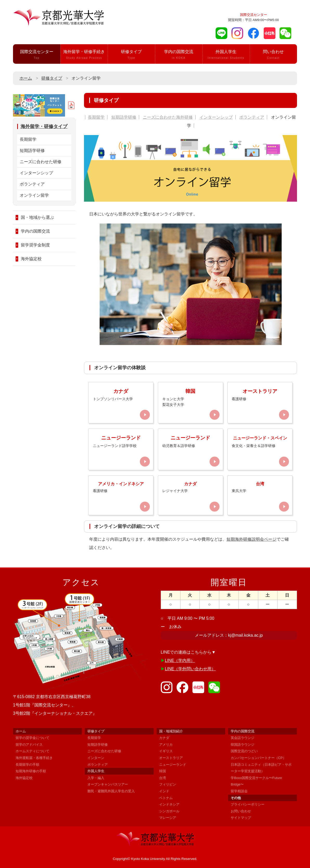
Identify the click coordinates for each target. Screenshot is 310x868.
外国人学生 (226, 55)
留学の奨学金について (33, 738)
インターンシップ (216, 117)
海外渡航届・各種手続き (34, 758)
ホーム (26, 78)
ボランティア (252, 117)
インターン (96, 758)
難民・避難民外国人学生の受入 (111, 791)
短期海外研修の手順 (31, 771)
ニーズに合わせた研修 (41, 162)
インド (164, 791)
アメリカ (166, 745)
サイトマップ (241, 818)
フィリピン (168, 784)
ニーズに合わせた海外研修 (168, 117)
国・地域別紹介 (171, 731)
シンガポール (169, 811)
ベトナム (166, 798)
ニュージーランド (173, 765)
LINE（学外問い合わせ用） (190, 669)
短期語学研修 (124, 117)
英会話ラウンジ (243, 738)
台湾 (163, 778)
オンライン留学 (34, 195)
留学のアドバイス (29, 745)
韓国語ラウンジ (243, 745)
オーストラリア (171, 758)
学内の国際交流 (179, 55)
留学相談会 (239, 791)
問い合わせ (273, 55)
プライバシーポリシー (248, 804)
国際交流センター (37, 55)
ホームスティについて (33, 751)
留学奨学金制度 (35, 245)
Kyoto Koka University (148, 859)
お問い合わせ (241, 811)
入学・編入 (96, 778)
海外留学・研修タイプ (44, 126)
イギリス (166, 751)
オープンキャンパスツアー (108, 784)
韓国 (163, 771)
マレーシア (168, 818)
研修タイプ (131, 55)
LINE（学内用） (180, 660)
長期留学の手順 (27, 765)
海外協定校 (31, 259)
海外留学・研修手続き (84, 55)
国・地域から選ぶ (37, 217)
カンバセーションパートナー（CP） (258, 758)
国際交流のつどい (244, 751)
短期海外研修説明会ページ (251, 539)
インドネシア (169, 804)
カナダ (164, 738)
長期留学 (96, 117)
